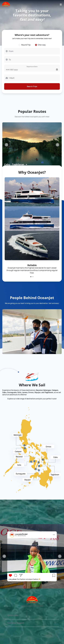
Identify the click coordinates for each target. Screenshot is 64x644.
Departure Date (32, 67)
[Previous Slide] (6, 145)
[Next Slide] (58, 145)
